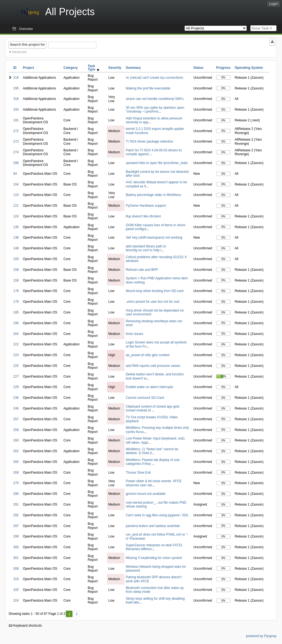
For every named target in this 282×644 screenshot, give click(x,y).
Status (198, 68)
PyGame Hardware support (146, 206)
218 (16, 78)
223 (16, 355)
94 (15, 174)
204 (16, 334)
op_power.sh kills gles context (148, 355)
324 (16, 601)
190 (16, 323)
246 (16, 408)
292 (16, 515)
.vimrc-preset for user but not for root (153, 302)
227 (16, 376)
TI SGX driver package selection (150, 141)
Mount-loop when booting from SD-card (155, 291)
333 (16, 110)
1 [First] (69, 614)
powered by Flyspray (261, 636)
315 (16, 579)
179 (16, 302)
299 (16, 536)
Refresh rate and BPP (142, 270)
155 (16, 259)
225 (16, 366)
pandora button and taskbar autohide (153, 526)
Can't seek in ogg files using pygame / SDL (157, 515)
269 (16, 473)
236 (16, 398)
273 (16, 141)
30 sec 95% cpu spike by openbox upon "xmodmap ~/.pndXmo (155, 110)
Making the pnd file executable (148, 88)
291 (16, 504)
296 (16, 163)
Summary (133, 68)
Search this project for (27, 45)
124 (16, 216)
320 (16, 590)
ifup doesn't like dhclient (143, 216)
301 (16, 558)
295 (16, 88)
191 (16, 120)
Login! (274, 4)
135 (16, 227)
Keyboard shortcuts (25, 626)
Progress (223, 68)
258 (16, 430)
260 (16, 440)
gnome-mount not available (146, 494)
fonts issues (135, 334)
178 (16, 291)
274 (16, 152)
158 (16, 270)
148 (16, 248)
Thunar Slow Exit (138, 473)
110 (16, 195)
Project (29, 68)
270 (16, 483)
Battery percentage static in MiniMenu (154, 195)
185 (16, 312)
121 (16, 206)
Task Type (93, 68)
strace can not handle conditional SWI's (155, 99)
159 (16, 280)
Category (70, 68)
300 (16, 547)
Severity (115, 68)
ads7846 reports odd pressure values (153, 366)
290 (16, 494)
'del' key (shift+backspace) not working (154, 238)
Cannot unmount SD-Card (145, 398)
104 (16, 184)
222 (16, 344)
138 (16, 238)
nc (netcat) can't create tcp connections (154, 78)
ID (15, 68)
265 (16, 462)
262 (16, 451)
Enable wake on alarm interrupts (150, 387)
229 (16, 387)
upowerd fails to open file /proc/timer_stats (157, 163)
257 (16, 419)
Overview (26, 29)
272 (16, 131)
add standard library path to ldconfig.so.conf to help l (146, 248)
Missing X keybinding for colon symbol (154, 558)
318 (16, 99)
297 (16, 526)
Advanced (19, 52)
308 (16, 569)
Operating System (249, 68)
